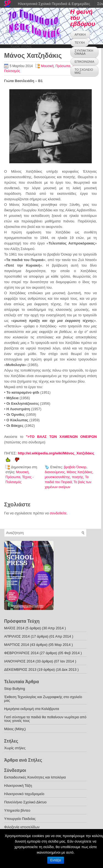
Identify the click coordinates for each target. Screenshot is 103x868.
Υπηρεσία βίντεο (17, 810)
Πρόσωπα (63, 66)
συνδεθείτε (58, 513)
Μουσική (47, 66)
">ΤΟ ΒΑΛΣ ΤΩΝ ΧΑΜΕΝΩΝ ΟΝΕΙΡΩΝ (61, 437)
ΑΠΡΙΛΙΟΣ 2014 (17, 636)
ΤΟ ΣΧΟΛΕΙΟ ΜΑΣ (84, 71)
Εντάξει (56, 860)
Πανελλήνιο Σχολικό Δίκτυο (25, 802)
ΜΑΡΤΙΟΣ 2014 (16, 645)
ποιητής (78, 477)
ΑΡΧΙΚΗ (80, 35)
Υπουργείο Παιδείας (20, 819)
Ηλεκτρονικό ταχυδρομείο (24, 794)
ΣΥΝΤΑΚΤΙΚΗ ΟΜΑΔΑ (84, 52)
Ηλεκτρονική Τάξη (18, 786)
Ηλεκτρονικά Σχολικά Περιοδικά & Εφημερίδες (54, 4)
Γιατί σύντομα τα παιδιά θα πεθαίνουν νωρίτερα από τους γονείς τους (45, 719)
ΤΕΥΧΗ (80, 43)
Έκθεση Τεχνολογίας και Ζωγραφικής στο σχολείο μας (43, 699)
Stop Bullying (15, 689)
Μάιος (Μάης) (15, 729)
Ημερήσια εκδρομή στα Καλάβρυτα (32, 709)
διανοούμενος (55, 472)
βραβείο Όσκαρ (75, 467)
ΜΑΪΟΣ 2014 (14, 628)
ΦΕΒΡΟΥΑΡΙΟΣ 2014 (21, 653)
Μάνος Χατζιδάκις (80, 472)
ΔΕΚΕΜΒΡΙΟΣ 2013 (20, 670)
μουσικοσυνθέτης (57, 477)
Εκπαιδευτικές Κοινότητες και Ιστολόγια (35, 777)
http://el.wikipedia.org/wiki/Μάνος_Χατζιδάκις (56, 453)
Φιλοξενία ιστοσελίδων (22, 827)
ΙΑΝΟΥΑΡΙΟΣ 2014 (19, 661)
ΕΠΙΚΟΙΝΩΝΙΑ (84, 62)
